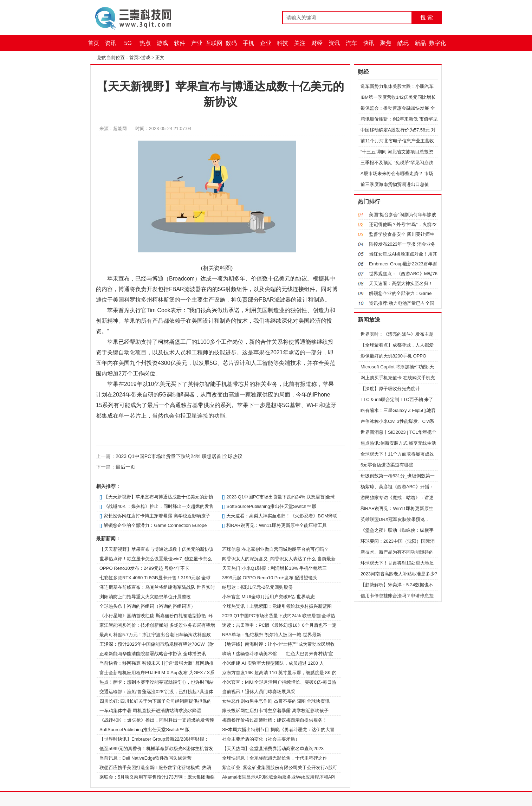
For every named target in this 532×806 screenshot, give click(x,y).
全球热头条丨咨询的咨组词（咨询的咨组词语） (147, 606)
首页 (93, 43)
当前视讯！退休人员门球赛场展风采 (259, 692)
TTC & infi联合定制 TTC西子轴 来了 (397, 399)
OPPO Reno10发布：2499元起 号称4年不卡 (144, 568)
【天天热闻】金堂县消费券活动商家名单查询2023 (273, 749)
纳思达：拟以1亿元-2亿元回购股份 (257, 587)
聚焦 (386, 43)
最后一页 (125, 467)
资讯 (111, 43)
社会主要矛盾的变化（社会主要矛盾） (261, 739)
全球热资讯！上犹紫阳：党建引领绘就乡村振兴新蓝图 (277, 606)
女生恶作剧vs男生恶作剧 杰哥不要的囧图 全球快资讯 (276, 701)
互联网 (214, 43)
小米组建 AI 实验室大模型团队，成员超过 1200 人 (273, 663)
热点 (145, 43)
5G (128, 43)
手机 (248, 43)
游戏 (162, 43)
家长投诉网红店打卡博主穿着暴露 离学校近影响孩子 (157, 516)
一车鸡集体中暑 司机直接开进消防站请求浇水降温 (150, 711)
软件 (180, 43)
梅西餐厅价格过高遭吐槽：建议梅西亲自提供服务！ (275, 720)
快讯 (369, 43)
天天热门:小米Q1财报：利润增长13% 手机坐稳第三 (274, 568)
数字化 (437, 43)
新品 (420, 43)
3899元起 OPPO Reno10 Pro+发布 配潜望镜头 (270, 578)
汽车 (351, 43)
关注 (300, 43)
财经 (317, 43)
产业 (197, 43)
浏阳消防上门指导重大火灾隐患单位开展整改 (145, 597)
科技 (283, 43)
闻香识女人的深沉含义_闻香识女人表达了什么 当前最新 (279, 559)
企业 (266, 43)
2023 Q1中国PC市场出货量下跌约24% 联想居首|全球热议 (179, 456)
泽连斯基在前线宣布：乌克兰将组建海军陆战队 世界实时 (157, 587)
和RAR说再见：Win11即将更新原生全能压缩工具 (276, 525)
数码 (231, 43)
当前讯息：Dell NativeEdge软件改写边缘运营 (145, 758)
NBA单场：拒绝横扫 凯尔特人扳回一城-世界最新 (272, 635)
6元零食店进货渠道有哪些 (387, 465)
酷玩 (403, 43)
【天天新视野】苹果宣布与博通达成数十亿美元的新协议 (157, 549)
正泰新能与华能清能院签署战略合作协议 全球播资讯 (153, 654)
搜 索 (427, 17)
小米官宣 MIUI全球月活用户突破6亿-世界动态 (268, 597)
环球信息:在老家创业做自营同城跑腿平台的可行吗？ (275, 549)
